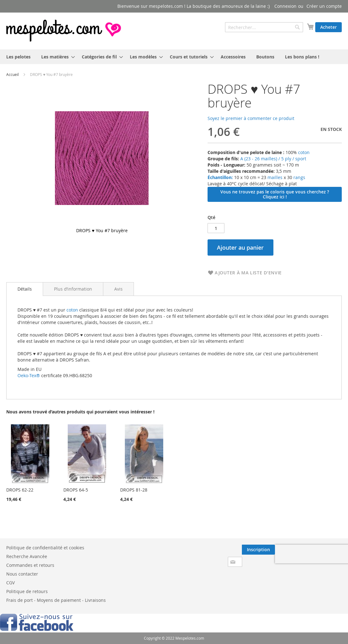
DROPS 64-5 (76, 490)
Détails (25, 289)
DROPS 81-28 (134, 490)
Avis (118, 289)
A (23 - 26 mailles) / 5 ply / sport (273, 159)
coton (304, 152)
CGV (10, 583)
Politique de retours (27, 591)
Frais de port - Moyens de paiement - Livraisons (56, 600)
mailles (274, 177)
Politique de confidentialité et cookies (45, 548)
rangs (299, 177)
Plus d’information (73, 289)
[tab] (25, 289)
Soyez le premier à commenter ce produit (251, 118)
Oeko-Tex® (29, 375)
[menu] (174, 57)
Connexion (285, 6)
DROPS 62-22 (20, 490)
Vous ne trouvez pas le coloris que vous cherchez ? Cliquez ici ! (275, 194)
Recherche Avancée (27, 556)
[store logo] (64, 31)
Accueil (12, 74)
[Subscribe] (258, 550)
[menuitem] (18, 57)
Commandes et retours (30, 565)
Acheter (328, 27)
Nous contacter (22, 574)
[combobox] (264, 27)
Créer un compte (324, 6)
